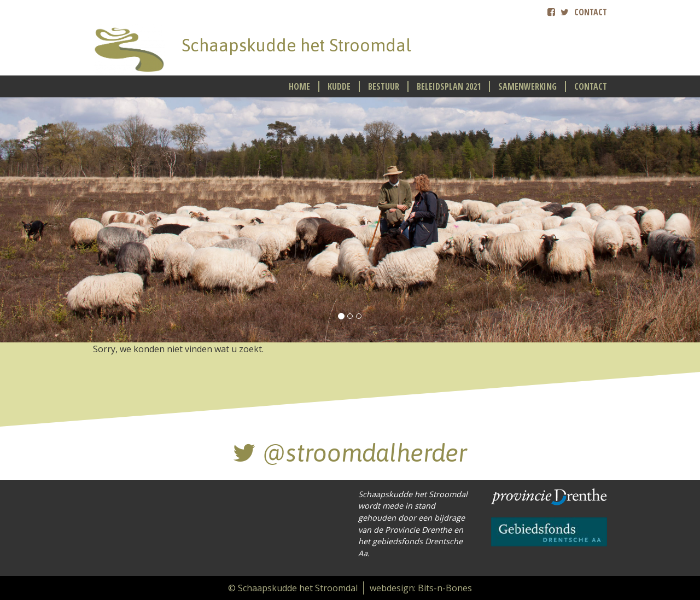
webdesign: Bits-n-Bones (421, 588)
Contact (591, 12)
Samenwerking (527, 86)
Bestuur (384, 86)
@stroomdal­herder (350, 453)
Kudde (339, 86)
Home (299, 86)
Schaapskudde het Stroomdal (296, 45)
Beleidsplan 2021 (449, 86)
